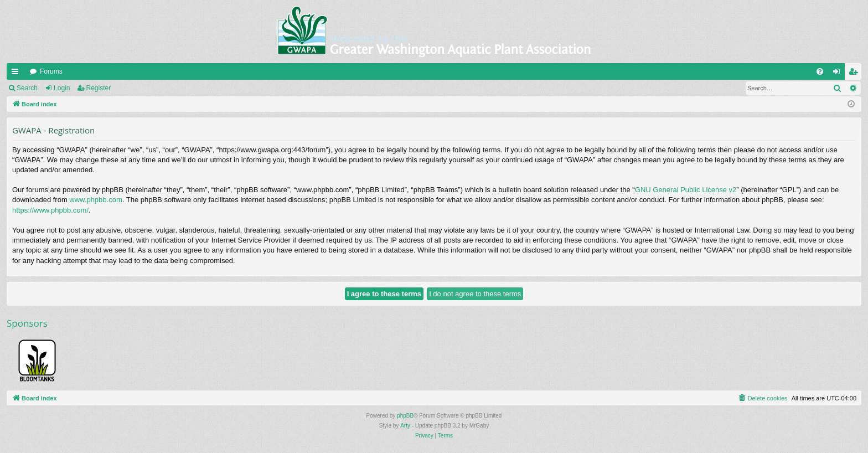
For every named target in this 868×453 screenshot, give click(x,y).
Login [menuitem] (839, 74)
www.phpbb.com (95, 200)
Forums (51, 71)
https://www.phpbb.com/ (50, 210)
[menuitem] (820, 71)
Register (99, 88)
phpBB (405, 416)
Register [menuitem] (856, 74)
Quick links (17, 74)
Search (27, 88)
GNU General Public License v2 (686, 190)
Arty (405, 426)
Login (62, 88)
